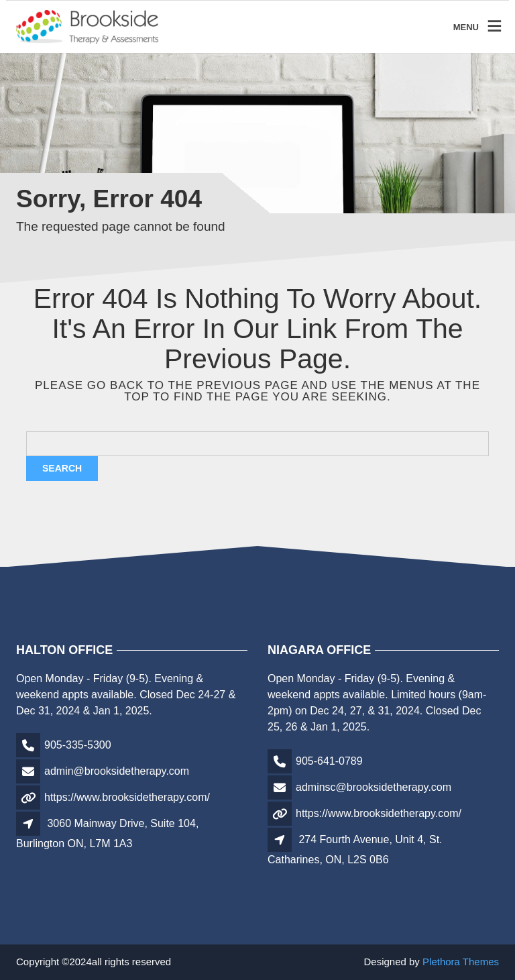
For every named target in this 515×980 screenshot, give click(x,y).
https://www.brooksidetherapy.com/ (127, 797)
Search (62, 468)
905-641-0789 (329, 761)
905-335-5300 (78, 745)
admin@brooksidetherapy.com (117, 771)
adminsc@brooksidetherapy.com (374, 787)
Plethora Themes (461, 962)
